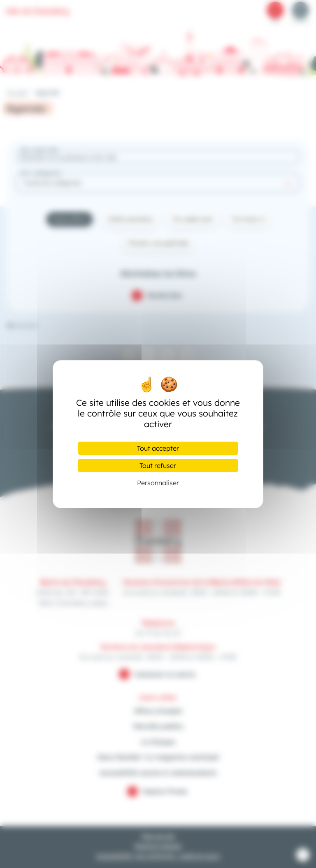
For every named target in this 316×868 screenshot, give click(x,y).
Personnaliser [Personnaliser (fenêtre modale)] (158, 483)
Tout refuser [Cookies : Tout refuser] (158, 465)
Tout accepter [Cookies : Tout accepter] (158, 448)
